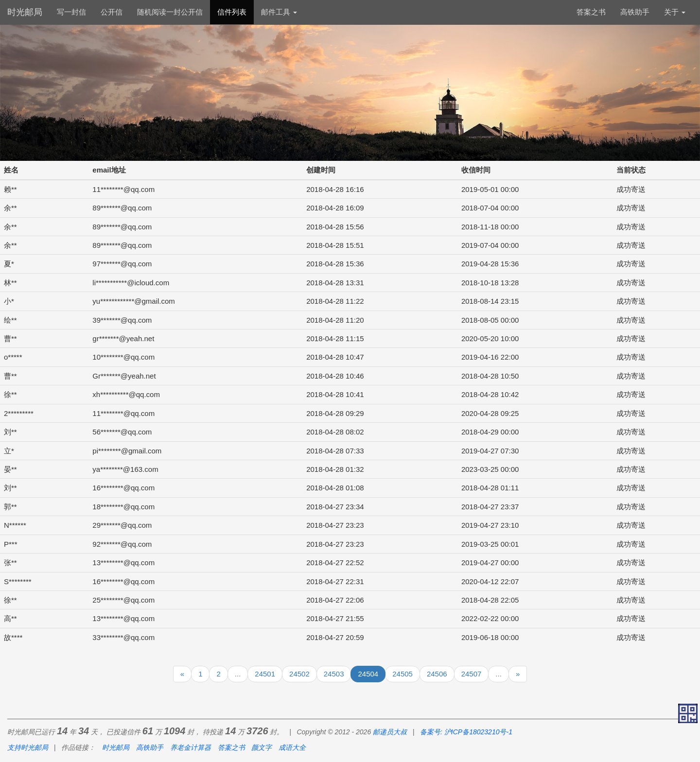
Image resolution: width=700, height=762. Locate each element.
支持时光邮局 (28, 747)
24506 (437, 674)
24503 (334, 674)
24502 (299, 674)
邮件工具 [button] (279, 12)
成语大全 (292, 747)
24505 (402, 674)
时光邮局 (25, 12)
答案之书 (591, 12)
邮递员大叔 (390, 732)
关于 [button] (675, 12)
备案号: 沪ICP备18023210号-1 (466, 732)
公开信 (112, 12)
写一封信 (71, 12)
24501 (265, 674)
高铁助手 (635, 12)
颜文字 (262, 747)
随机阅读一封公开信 (170, 12)
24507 (472, 674)
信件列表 (232, 12)
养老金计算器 (191, 747)
